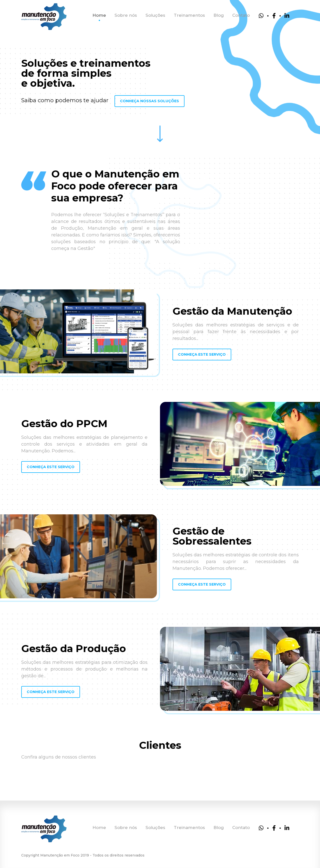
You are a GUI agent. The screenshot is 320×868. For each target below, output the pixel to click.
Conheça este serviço (202, 354)
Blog (219, 15)
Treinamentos (189, 15)
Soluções (155, 15)
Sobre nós (126, 15)
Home (99, 15)
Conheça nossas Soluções (149, 101)
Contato (241, 15)
